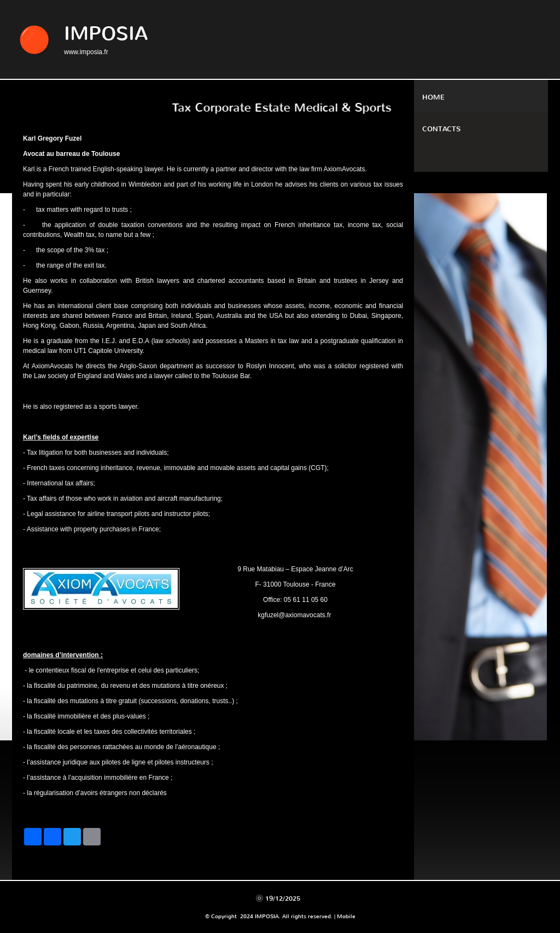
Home (433, 97)
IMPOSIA (106, 34)
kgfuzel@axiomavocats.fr (294, 615)
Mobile (346, 916)
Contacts (441, 129)
